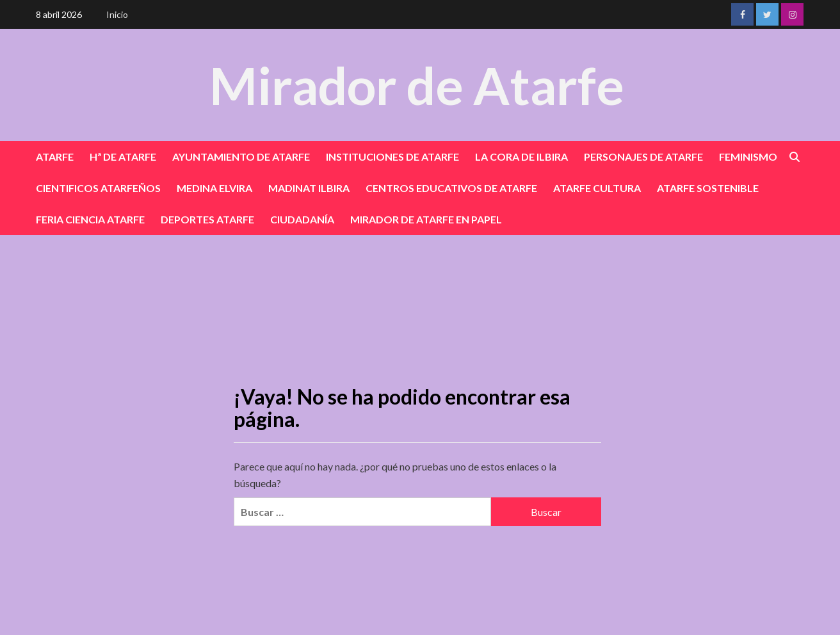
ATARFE (55, 157)
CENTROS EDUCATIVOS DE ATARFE (451, 188)
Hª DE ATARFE (123, 157)
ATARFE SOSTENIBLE (708, 188)
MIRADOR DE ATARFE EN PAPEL (426, 219)
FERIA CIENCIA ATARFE (90, 219)
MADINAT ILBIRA (309, 188)
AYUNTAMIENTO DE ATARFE (241, 157)
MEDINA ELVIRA (214, 188)
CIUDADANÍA (302, 219)
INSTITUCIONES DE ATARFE (392, 157)
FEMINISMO (748, 157)
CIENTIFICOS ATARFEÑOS (98, 188)
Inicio (117, 14)
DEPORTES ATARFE (207, 219)
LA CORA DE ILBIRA (521, 157)
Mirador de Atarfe (417, 84)
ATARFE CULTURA (597, 188)
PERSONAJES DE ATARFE (643, 157)
